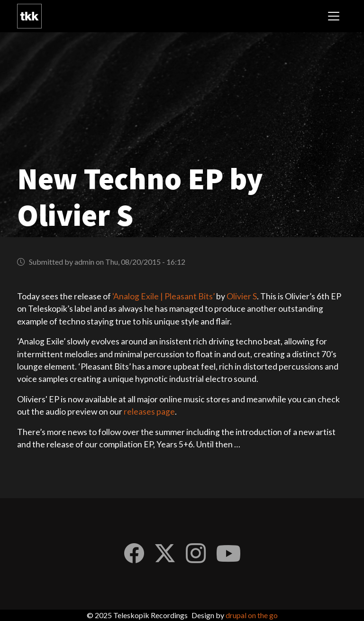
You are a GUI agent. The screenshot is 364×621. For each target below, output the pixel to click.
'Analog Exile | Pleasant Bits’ (164, 296)
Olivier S (242, 296)
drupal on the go (252, 615)
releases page (149, 412)
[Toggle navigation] (334, 16)
